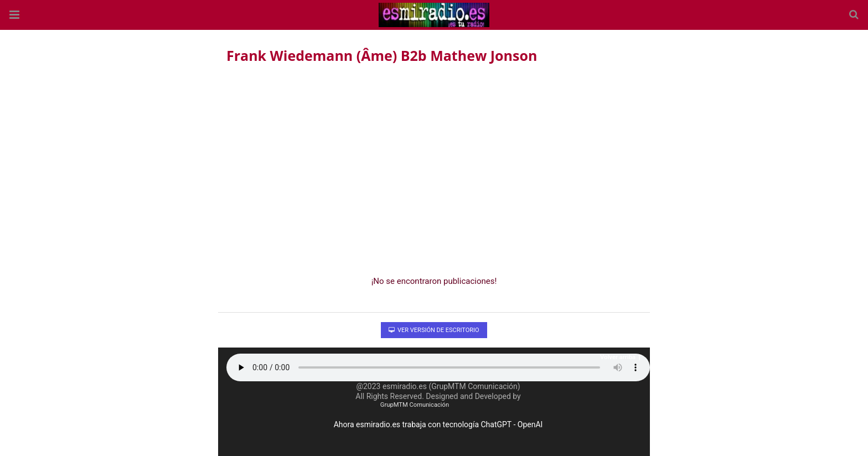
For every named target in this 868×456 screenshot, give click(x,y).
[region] (434, 167)
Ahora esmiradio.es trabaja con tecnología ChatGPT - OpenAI (438, 424)
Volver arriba (621, 357)
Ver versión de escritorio (434, 330)
